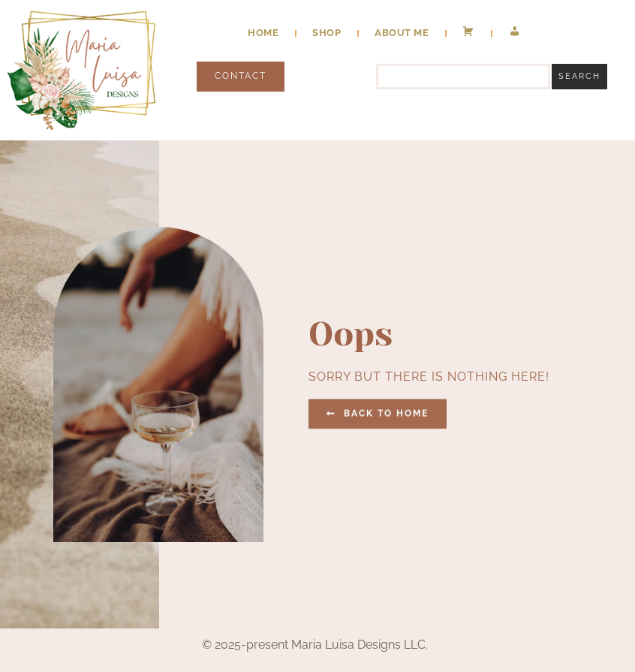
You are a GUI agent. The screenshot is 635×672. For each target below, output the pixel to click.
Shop (327, 33)
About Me (402, 33)
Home (263, 33)
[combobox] (463, 77)
